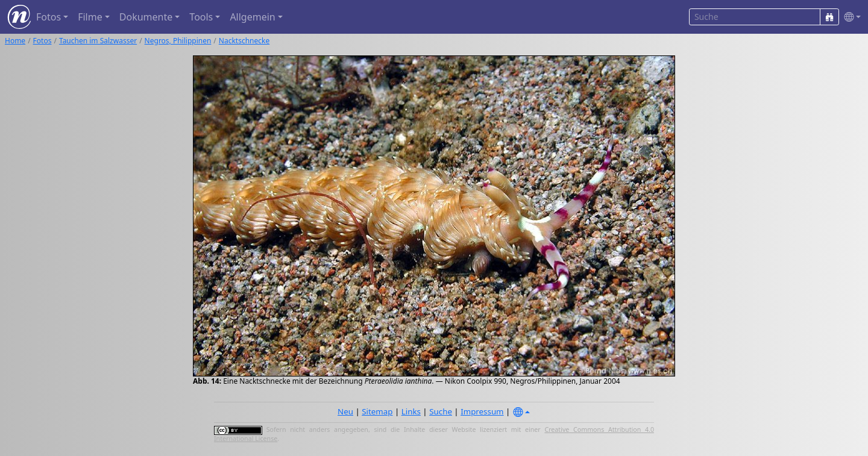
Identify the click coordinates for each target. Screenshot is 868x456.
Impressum (482, 411)
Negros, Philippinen (178, 41)
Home (15, 41)
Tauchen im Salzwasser (98, 41)
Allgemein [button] (252, 17)
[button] (850, 17)
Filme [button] (90, 17)
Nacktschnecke (244, 41)
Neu (345, 411)
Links (411, 411)
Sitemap (377, 411)
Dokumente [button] (146, 17)
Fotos (42, 41)
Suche (441, 411)
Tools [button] (201, 17)
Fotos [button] (49, 17)
